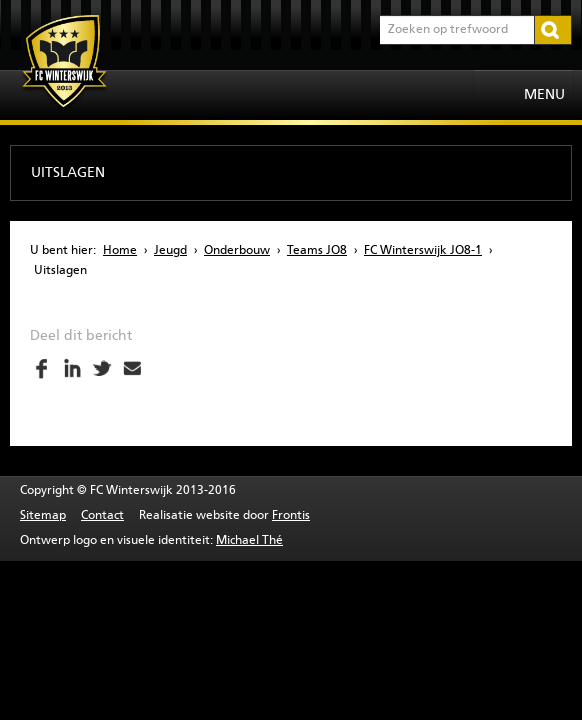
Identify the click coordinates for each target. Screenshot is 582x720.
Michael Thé (249, 541)
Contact (102, 516)
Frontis (291, 516)
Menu (544, 95)
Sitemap (43, 516)
